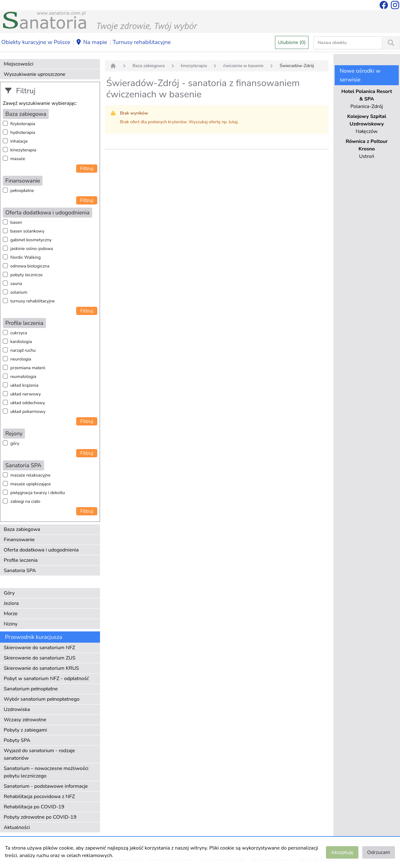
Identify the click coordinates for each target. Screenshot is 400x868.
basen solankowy (27, 231)
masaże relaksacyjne (30, 475)
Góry (9, 593)
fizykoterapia (23, 124)
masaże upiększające (31, 484)
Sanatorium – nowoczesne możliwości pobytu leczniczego (46, 772)
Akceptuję (342, 852)
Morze (11, 614)
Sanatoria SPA (20, 571)
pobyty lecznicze (26, 275)
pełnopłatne (22, 191)
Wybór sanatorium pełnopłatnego (42, 699)
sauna (16, 284)
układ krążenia (24, 385)
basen (16, 222)
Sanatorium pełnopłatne (31, 689)
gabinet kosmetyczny (31, 240)
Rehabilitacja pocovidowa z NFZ (39, 797)
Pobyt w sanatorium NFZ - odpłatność (46, 679)
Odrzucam (379, 852)
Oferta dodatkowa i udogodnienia (41, 550)
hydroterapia (23, 132)
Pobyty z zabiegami (25, 730)
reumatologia (23, 377)
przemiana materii (28, 368)
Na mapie (91, 42)
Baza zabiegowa (22, 529)
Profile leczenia (21, 560)
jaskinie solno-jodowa (32, 249)
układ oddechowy (28, 403)
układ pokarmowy (28, 412)
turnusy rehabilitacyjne (32, 301)
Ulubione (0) (292, 42)
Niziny (11, 624)
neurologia (21, 359)
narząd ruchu (23, 350)
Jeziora (11, 603)
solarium (19, 292)
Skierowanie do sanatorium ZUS (40, 658)
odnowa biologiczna (30, 266)
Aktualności (17, 827)
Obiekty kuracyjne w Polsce (36, 42)
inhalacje (19, 141)
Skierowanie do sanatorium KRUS (41, 668)
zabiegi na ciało (25, 501)
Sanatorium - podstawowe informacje (46, 786)
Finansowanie (19, 540)
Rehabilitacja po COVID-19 (34, 807)
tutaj (233, 122)
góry (15, 443)
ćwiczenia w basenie (243, 66)
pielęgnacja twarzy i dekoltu (38, 493)
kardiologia (21, 342)
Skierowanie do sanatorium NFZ (39, 648)
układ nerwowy (26, 394)
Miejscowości (18, 64)
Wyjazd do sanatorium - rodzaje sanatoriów (39, 754)
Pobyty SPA (17, 740)
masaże (18, 159)
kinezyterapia (23, 150)
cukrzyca (19, 333)
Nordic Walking (25, 257)
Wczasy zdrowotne (25, 720)
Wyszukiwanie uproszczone (35, 74)
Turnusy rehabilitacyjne (142, 42)
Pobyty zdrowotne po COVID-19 (40, 817)
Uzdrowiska (17, 709)
